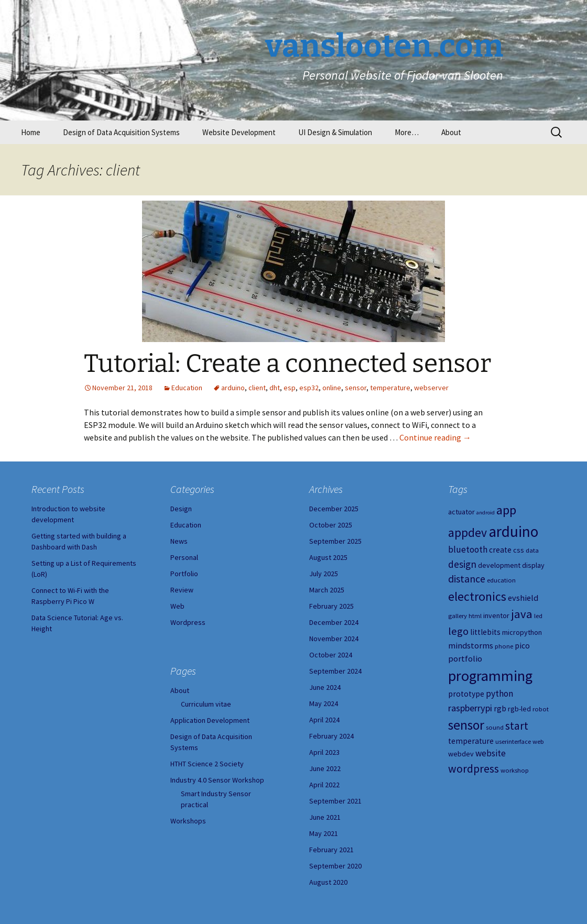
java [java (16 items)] (522, 614)
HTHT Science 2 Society (207, 764)
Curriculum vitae (206, 704)
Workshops (188, 821)
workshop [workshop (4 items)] (515, 770)
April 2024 (324, 720)
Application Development (210, 720)
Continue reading (435, 437)
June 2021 (325, 817)
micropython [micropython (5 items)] (522, 632)
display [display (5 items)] (533, 565)
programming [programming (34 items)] (490, 676)
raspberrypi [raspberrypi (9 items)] (470, 708)
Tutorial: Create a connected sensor (287, 364)
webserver (431, 388)
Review (182, 590)
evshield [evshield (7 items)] (523, 598)
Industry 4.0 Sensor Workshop (217, 780)
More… (407, 132)
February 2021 (331, 850)
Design (181, 509)
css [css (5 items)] (519, 550)
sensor (356, 388)
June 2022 (325, 768)
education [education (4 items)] (501, 580)
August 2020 (328, 882)
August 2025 (328, 557)
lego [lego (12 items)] (458, 631)
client (257, 388)
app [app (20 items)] (506, 510)
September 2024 (335, 671)
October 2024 (331, 655)
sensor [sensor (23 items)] (466, 725)
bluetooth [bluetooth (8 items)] (468, 549)
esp (290, 388)
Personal (184, 557)
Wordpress (188, 622)
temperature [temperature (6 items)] (471, 741)
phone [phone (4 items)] (504, 646)
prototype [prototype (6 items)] (466, 694)
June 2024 (325, 687)
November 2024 (334, 639)
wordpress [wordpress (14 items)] (474, 769)
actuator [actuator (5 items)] (461, 512)
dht (275, 388)
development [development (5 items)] (499, 565)
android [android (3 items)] (486, 513)
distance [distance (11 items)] (467, 579)
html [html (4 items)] (475, 616)
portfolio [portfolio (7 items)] (465, 658)
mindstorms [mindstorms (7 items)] (471, 645)
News (179, 541)
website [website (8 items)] (491, 753)
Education (187, 388)
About (451, 132)
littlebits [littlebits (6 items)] (485, 632)
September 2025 (335, 541)
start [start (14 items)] (517, 726)
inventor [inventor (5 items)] (496, 615)
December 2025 (334, 509)
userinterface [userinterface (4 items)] (513, 741)
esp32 (309, 388)
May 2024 (324, 703)
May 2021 (324, 833)
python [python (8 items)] (499, 694)
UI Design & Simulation (335, 132)
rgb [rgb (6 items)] (500, 708)
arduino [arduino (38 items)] (513, 531)
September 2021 (335, 801)
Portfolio (184, 574)
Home (31, 132)
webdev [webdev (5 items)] (461, 754)
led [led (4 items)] (538, 616)
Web (177, 606)
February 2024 (331, 736)
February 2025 (331, 606)
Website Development (239, 132)
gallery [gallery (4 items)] (458, 616)
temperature (390, 388)
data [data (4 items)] (532, 550)
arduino (233, 388)
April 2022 (324, 785)
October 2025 (331, 525)
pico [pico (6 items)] (522, 646)
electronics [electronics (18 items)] (477, 596)
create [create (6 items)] (500, 550)
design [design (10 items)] (462, 564)
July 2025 (324, 574)
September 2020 (335, 866)
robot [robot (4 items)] (541, 709)
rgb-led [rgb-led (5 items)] (519, 709)
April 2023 (324, 752)
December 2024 (334, 622)
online (332, 388)
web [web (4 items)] (538, 741)
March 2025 (327, 590)
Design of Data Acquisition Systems (121, 132)
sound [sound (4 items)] (495, 727)
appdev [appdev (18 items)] (468, 532)
